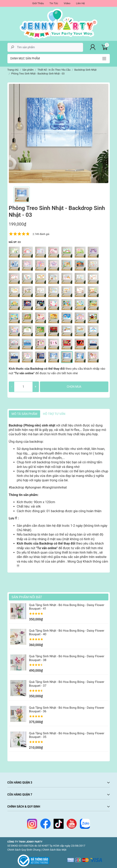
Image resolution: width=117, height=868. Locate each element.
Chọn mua (74, 387)
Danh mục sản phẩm (25, 58)
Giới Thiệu (38, 3)
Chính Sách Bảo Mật (54, 850)
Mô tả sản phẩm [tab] (24, 414)
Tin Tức (54, 3)
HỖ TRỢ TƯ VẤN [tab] (54, 414)
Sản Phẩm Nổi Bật (27, 597)
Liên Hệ (80, 3)
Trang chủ (13, 70)
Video (67, 3)
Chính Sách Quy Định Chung (24, 850)
